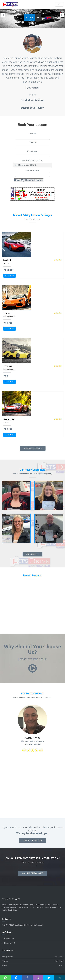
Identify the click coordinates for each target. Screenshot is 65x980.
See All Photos (32, 554)
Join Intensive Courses (33, 448)
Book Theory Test (8, 939)
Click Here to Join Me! (33, 744)
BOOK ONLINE (10, 276)
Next (62, 15)
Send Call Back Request (32, 840)
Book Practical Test (8, 943)
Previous (3, 15)
